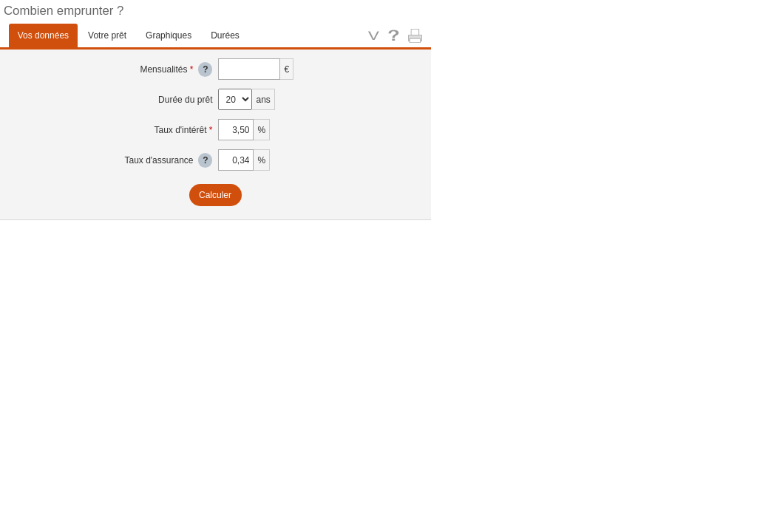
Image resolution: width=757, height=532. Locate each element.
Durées (225, 35)
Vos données (43, 35)
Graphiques (169, 35)
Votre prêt (107, 35)
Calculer (215, 195)
